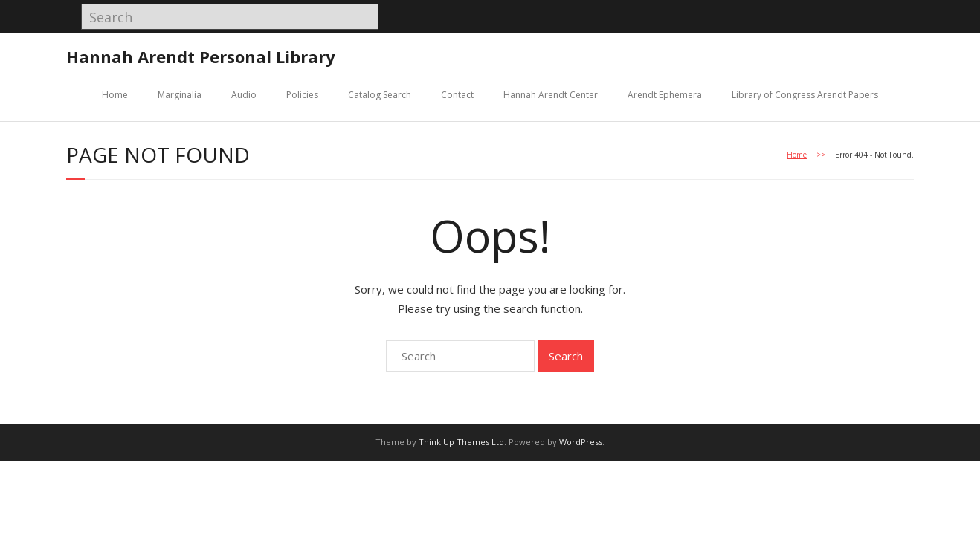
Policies (302, 95)
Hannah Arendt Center (551, 95)
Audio (244, 95)
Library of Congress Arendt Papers (805, 95)
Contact (457, 95)
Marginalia (180, 95)
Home (115, 95)
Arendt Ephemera (665, 95)
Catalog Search (380, 95)
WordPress (581, 442)
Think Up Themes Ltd (461, 442)
